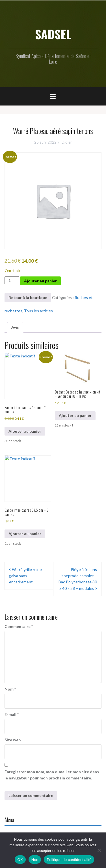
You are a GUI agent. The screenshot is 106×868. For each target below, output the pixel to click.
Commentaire (19, 626)
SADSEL (53, 34)
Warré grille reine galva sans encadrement (25, 576)
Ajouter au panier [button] (25, 431)
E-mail (12, 714)
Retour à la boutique (28, 297)
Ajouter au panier (40, 281)
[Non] (99, 850)
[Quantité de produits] (12, 280)
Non (35, 860)
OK (20, 860)
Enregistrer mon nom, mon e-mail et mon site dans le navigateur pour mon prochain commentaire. (52, 775)
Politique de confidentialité (69, 860)
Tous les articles (38, 311)
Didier (67, 142)
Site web (13, 740)
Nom (10, 689)
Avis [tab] (15, 327)
